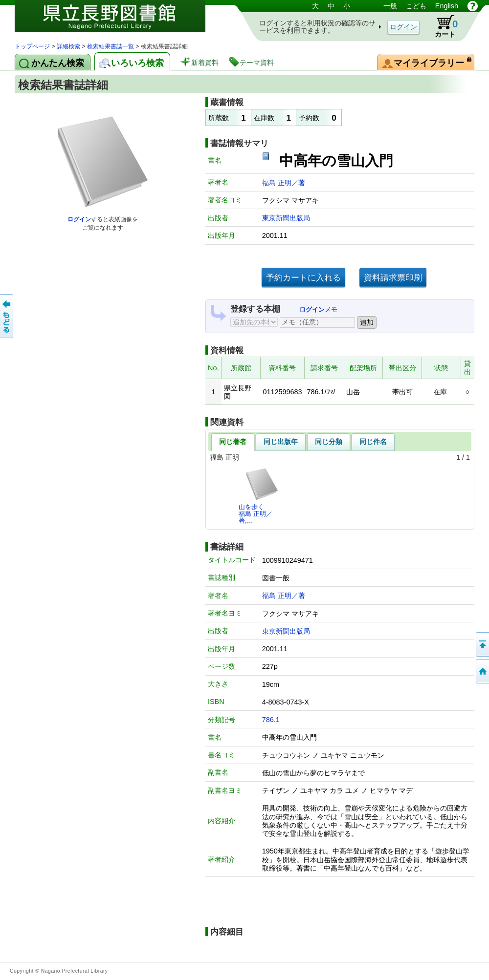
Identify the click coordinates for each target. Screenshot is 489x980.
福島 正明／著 (284, 183)
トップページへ (482, 671)
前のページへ (7, 316)
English (447, 6)
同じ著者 (233, 442)
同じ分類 (329, 442)
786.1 (271, 720)
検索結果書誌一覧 (111, 46)
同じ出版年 (281, 442)
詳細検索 (68, 46)
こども (416, 6)
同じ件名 (373, 442)
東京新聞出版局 (286, 218)
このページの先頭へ (482, 644)
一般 (390, 6)
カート (442, 26)
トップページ (32, 46)
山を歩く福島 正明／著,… (259, 496)
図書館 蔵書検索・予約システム (117, 21)
